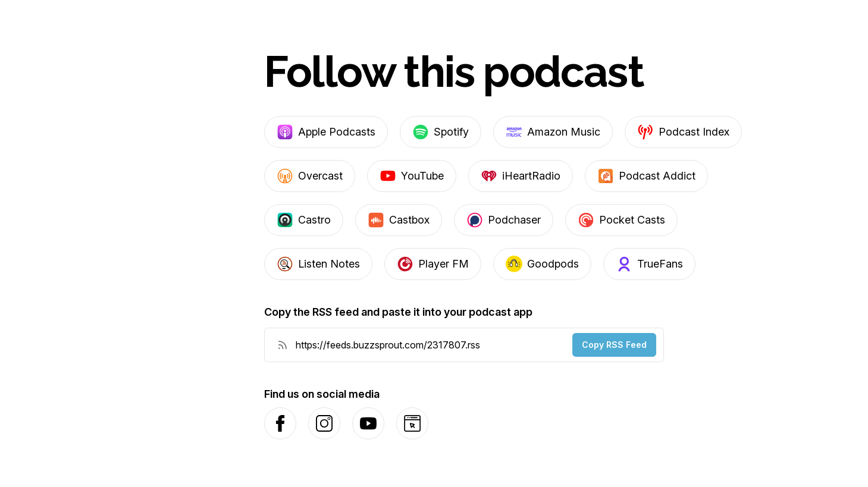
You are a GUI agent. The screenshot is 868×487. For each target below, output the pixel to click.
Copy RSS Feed (614, 345)
